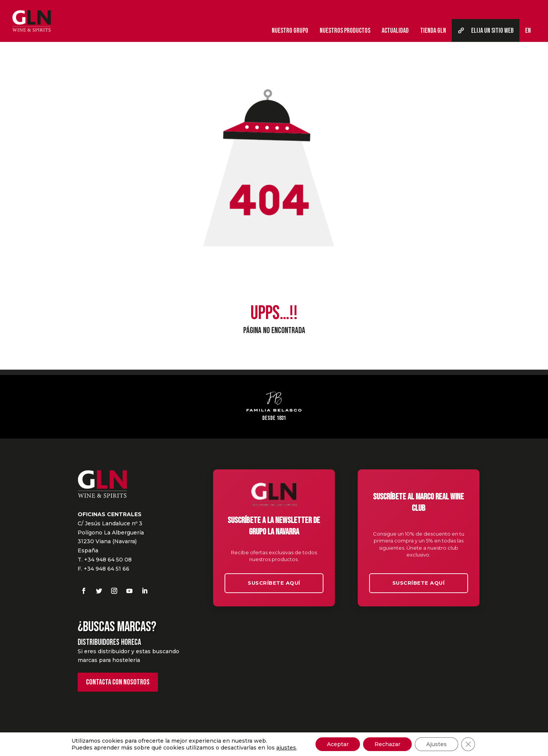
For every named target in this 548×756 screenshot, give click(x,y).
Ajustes (436, 744)
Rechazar (387, 744)
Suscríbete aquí (274, 583)
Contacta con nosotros (118, 682)
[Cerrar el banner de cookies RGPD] (468, 744)
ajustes (286, 748)
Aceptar (338, 744)
